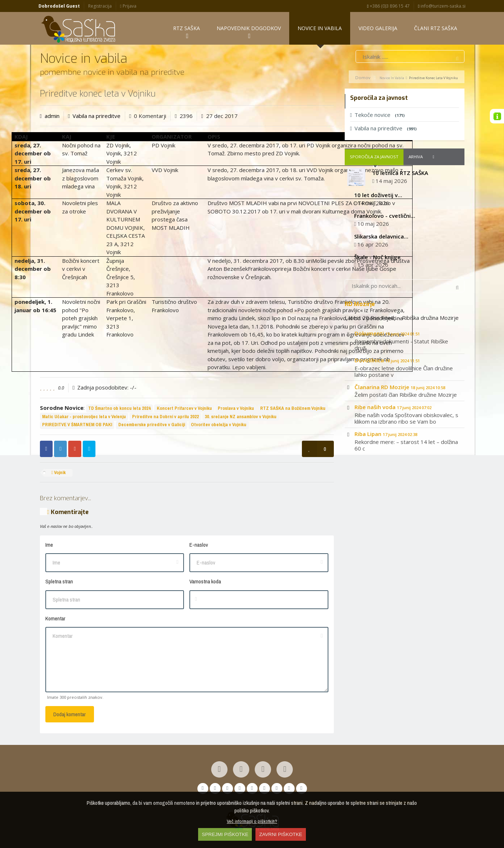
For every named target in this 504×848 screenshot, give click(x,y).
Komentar (55, 619)
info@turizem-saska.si (442, 6)
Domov (363, 78)
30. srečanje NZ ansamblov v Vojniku (241, 417)
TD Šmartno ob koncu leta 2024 (119, 409)
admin (52, 117)
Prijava (128, 6)
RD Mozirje (360, 305)
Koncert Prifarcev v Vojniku (184, 409)
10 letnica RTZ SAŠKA (400, 174)
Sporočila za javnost (374, 158)
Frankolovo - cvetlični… (385, 216)
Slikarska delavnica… (381, 237)
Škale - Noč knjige (377, 258)
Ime (49, 545)
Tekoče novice (377, 115)
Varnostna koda (205, 582)
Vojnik (58, 474)
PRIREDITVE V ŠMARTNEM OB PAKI (77, 426)
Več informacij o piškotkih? (252, 821)
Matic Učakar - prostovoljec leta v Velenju (84, 417)
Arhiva (416, 158)
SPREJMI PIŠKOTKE (225, 834)
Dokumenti (387, 334)
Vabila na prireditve (97, 117)
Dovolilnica (387, 361)
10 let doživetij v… (378, 196)
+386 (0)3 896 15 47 (388, 6)
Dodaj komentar (69, 715)
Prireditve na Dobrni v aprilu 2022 (165, 417)
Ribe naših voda (393, 408)
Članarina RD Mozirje (400, 388)
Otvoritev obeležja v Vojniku (219, 426)
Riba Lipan (386, 435)
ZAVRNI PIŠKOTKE (280, 834)
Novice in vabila (392, 79)
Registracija (100, 6)
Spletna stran (59, 582)
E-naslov (199, 545)
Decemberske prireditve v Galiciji (152, 426)
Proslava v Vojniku (236, 409)
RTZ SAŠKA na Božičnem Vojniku (293, 409)
